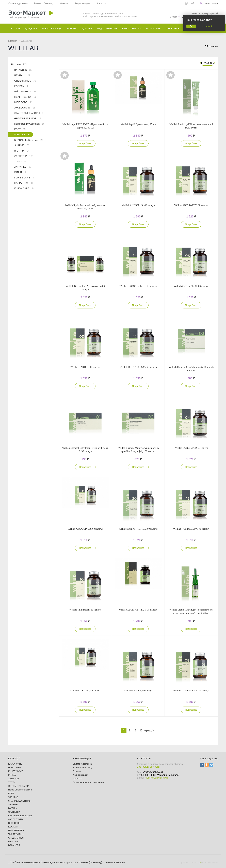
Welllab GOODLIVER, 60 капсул (85, 528)
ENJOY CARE (24, 188)
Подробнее (85, 143)
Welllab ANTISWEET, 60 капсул (191, 205)
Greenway (19, 64)
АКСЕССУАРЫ (25, 108)
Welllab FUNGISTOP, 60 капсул (191, 448)
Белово (174, 17)
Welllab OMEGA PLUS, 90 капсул (191, 690)
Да (191, 26)
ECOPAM (21, 86)
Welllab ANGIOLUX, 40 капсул (138, 205)
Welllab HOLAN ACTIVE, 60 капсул (138, 528)
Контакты (101, 3)
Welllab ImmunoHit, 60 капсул (85, 609)
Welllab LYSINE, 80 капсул (138, 690)
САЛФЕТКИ (24, 156)
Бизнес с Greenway (44, 3)
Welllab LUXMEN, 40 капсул (85, 690)
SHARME (22, 145)
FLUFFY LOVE (24, 178)
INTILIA (20, 172)
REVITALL (22, 75)
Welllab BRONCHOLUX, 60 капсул (138, 286)
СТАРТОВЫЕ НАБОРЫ (29, 113)
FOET (20, 129)
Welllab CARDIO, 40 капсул (85, 367)
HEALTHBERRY (25, 97)
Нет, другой (207, 26)
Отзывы (64, 3)
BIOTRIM (22, 151)
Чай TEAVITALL (25, 91)
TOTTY (20, 161)
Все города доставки (148, 766)
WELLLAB (22, 135)
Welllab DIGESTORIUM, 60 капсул (138, 367)
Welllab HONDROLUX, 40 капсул (191, 528)
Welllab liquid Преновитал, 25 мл (138, 124)
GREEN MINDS (25, 81)
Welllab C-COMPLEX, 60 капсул (191, 286)
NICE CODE (23, 102)
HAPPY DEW (24, 183)
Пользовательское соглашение (88, 782)
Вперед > (147, 730)
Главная (13, 41)
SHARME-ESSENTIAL (29, 140)
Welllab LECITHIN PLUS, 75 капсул (138, 609)
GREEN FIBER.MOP (28, 118)
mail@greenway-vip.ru (157, 777)
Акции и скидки (82, 3)
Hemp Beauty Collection (29, 124)
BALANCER (23, 70)
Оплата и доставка (18, 3)
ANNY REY (23, 167)
